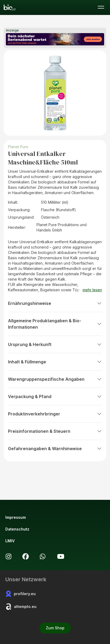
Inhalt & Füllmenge (55, 362)
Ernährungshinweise (55, 303)
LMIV (10, 541)
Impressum (16, 517)
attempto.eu (21, 607)
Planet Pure (18, 147)
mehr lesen (92, 290)
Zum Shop (55, 628)
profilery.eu (21, 594)
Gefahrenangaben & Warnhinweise (55, 449)
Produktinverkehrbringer (55, 414)
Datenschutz (17, 529)
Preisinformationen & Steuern (55, 431)
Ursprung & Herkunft (55, 344)
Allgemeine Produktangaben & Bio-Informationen (55, 324)
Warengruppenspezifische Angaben (55, 379)
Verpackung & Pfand (55, 396)
